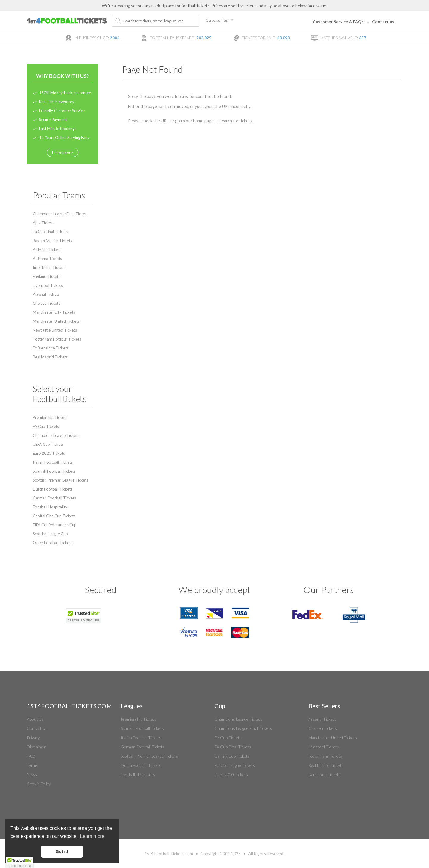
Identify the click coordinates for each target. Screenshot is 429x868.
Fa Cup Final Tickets (50, 232)
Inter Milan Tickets (49, 267)
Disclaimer (36, 747)
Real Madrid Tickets (50, 357)
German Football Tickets (54, 498)
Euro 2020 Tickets (49, 453)
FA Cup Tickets (46, 426)
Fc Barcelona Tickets (51, 348)
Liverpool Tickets (48, 285)
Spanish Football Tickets (54, 471)
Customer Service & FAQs (338, 22)
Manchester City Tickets (54, 312)
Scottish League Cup (50, 534)
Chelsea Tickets (46, 303)
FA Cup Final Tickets (233, 747)
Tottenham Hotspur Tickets (57, 339)
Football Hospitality (50, 507)
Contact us (383, 22)
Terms (32, 765)
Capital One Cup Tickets (54, 516)
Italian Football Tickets (53, 462)
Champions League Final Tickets (60, 214)
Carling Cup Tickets (232, 756)
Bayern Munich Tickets (52, 241)
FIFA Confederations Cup (55, 525)
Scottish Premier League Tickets (60, 480)
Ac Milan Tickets (47, 250)
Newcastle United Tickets (55, 330)
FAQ (31, 756)
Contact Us (37, 728)
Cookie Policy (39, 784)
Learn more (63, 153)
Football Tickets (169, 854)
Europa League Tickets (235, 765)
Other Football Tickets (53, 543)
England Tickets (46, 276)
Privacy (33, 738)
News (32, 775)
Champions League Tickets (56, 435)
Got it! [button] (62, 852)
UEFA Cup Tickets (48, 444)
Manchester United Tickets (56, 321)
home (198, 121)
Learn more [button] (92, 836)
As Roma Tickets (47, 259)
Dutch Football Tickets (53, 489)
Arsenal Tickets (46, 294)
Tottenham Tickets (325, 756)
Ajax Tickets (43, 223)
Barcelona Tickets (324, 775)
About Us (35, 719)
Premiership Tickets (50, 417)
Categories (220, 20)
